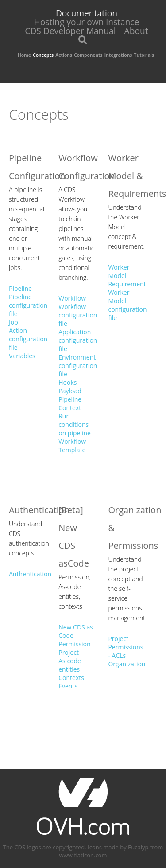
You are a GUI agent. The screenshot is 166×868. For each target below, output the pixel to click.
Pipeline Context (70, 403)
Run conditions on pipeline (75, 424)
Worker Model (119, 271)
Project (69, 652)
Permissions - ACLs (125, 651)
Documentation (87, 13)
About (136, 31)
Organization (127, 664)
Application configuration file (78, 340)
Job (14, 322)
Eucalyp (138, 847)
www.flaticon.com (83, 855)
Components (88, 55)
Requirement (127, 284)
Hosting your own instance (87, 22)
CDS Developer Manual (70, 31)
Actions (64, 55)
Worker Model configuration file (127, 305)
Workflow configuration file (78, 315)
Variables (22, 356)
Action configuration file (28, 339)
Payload (70, 391)
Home (24, 55)
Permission (74, 644)
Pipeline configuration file (28, 305)
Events (68, 686)
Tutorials (144, 55)
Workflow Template (72, 446)
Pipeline (20, 288)
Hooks (68, 382)
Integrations (118, 55)
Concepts (43, 55)
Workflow (72, 298)
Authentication (30, 574)
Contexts (71, 678)
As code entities (70, 665)
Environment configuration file (78, 366)
